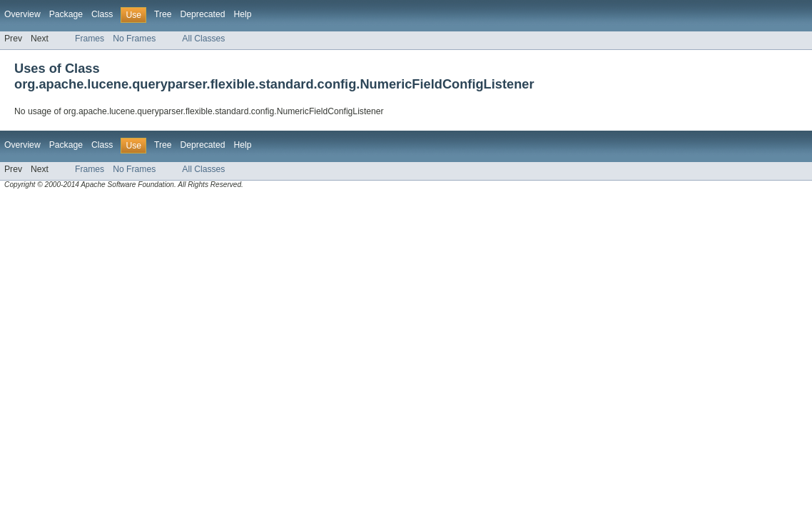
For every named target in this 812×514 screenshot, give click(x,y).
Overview (22, 14)
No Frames (134, 39)
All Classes (203, 39)
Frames (90, 39)
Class (102, 14)
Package (66, 14)
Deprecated (203, 14)
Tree (163, 14)
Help (242, 14)
